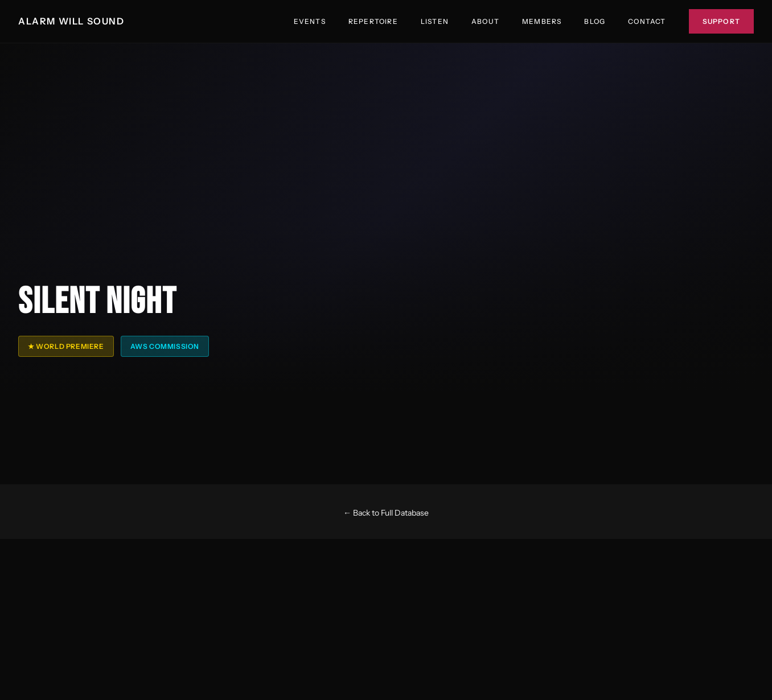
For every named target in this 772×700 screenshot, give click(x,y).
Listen (435, 21)
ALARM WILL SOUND (71, 21)
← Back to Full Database (386, 513)
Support (721, 21)
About (485, 21)
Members (542, 21)
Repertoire (373, 21)
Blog (595, 21)
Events (310, 21)
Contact (647, 21)
